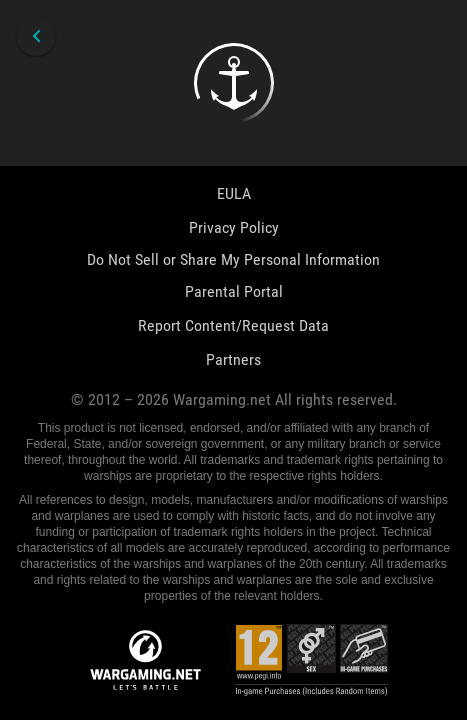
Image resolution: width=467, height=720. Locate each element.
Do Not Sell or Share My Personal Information (233, 259)
